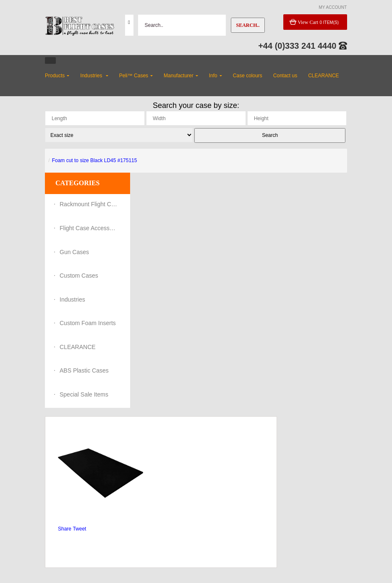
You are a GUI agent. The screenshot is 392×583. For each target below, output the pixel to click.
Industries (72, 299)
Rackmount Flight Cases (89, 204)
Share (65, 529)
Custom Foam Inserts (88, 323)
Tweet (79, 529)
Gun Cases (74, 252)
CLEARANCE (78, 347)
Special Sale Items (84, 394)
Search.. (248, 25)
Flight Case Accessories (89, 228)
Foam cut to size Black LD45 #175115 (95, 160)
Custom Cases (79, 276)
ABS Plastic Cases (84, 370)
